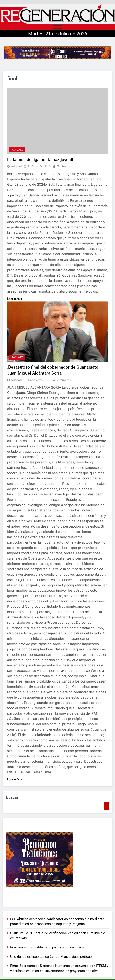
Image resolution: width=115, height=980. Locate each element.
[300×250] (57, 860)
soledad (16, 166)
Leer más (15, 299)
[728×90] (57, 53)
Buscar (12, 797)
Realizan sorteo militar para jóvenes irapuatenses (47, 947)
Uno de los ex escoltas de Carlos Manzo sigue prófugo (51, 957)
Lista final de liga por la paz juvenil (40, 160)
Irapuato (17, 150)
